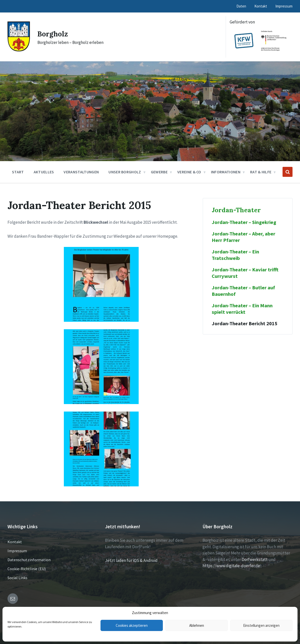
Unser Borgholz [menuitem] (125, 172)
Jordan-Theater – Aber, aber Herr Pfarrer (244, 237)
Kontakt (15, 542)
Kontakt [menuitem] (261, 6)
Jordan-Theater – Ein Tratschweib (235, 255)
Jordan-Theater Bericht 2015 (245, 323)
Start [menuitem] (18, 172)
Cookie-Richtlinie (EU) (27, 569)
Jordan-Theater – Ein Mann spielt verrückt (242, 309)
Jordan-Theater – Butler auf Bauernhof (243, 291)
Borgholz (53, 34)
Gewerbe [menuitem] (159, 172)
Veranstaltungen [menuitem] (81, 172)
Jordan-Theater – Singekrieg (244, 222)
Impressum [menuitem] (284, 6)
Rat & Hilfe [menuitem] (261, 172)
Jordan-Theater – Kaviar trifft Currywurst (245, 273)
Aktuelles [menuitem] (44, 172)
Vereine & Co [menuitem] (189, 172)
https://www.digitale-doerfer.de (231, 566)
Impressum (17, 551)
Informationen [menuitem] (226, 172)
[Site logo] (19, 50)
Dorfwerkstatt (255, 559)
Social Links (17, 578)
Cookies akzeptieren (132, 625)
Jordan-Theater (236, 210)
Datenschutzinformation (29, 560)
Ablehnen (197, 625)
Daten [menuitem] (241, 6)
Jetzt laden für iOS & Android (131, 560)
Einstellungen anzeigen (261, 625)
